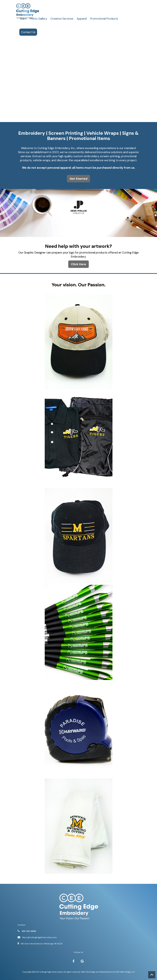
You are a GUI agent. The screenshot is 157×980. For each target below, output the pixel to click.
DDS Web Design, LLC (125, 972)
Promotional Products (104, 19)
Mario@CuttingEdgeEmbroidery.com (39, 937)
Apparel (82, 19)
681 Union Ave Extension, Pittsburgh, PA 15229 (42, 944)
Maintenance (106, 972)
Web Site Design (88, 972)
